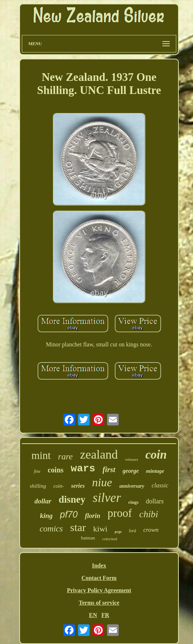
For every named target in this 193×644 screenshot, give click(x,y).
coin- (59, 486)
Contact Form (99, 578)
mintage (155, 471)
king (46, 516)
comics (51, 529)
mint (41, 455)
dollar (43, 501)
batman (88, 538)
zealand (99, 454)
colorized (110, 539)
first (109, 470)
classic (160, 485)
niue (102, 482)
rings (133, 502)
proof (120, 513)
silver (107, 498)
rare (65, 456)
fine (37, 471)
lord (133, 531)
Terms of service (99, 603)
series (78, 486)
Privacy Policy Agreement (99, 590)
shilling (38, 486)
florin (92, 516)
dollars (155, 501)
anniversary (132, 486)
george (131, 471)
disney (72, 499)
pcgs (118, 532)
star (78, 527)
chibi (149, 514)
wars (83, 469)
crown (151, 530)
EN (93, 615)
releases (132, 459)
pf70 (69, 514)
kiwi (100, 529)
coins (56, 470)
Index (99, 566)
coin (156, 455)
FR (105, 615)
